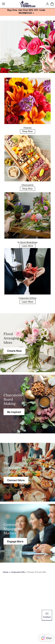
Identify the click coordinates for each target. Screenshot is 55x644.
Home (6, 572)
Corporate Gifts (18, 572)
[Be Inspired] (14, 412)
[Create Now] (15, 351)
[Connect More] (16, 480)
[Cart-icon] (52, 4)
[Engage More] (15, 541)
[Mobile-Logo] (27, 4)
